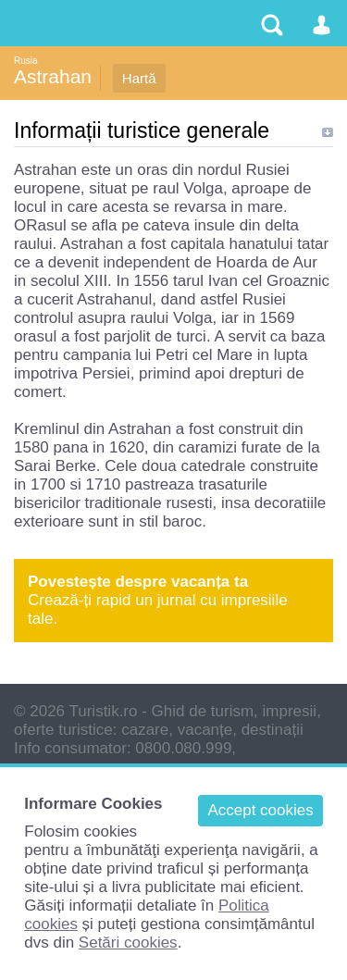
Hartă (139, 78)
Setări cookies (128, 943)
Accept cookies (260, 810)
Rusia (26, 61)
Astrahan (53, 76)
